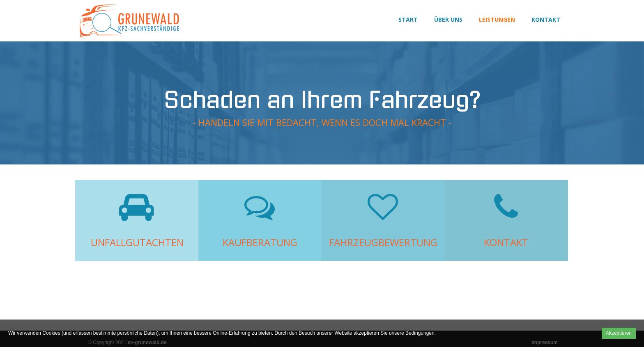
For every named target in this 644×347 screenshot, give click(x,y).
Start (408, 19)
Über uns (448, 19)
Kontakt (546, 19)
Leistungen (497, 19)
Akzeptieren (619, 333)
